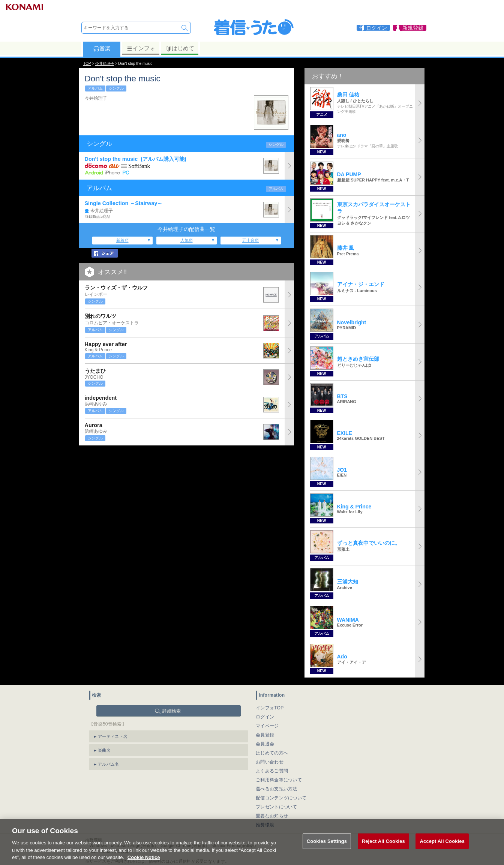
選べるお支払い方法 (277, 789)
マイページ (267, 726)
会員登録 (265, 735)
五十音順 (250, 240)
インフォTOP (270, 708)
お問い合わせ (270, 762)
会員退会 (265, 744)
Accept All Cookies (442, 850)
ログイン (265, 717)
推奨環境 (265, 825)
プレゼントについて (277, 807)
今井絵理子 (105, 64)
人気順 (187, 240)
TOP (87, 64)
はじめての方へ (272, 753)
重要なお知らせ (272, 816)
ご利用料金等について (279, 780)
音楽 (102, 48)
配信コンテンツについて (281, 798)
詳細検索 (172, 711)
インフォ (141, 48)
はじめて (180, 48)
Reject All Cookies (383, 850)
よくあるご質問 (272, 771)
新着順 (122, 240)
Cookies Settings (327, 850)
